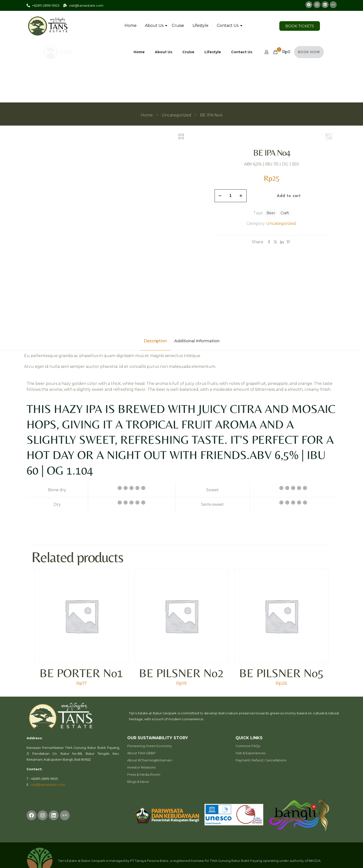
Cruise (178, 25)
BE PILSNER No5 (281, 673)
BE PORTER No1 (81, 673)
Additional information (197, 341)
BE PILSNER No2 (181, 673)
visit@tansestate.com (48, 785)
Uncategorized (176, 115)
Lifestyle (200, 25)
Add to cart (289, 196)
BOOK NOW (309, 52)
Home (131, 25)
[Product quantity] (231, 196)
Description (155, 341)
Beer (271, 213)
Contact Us (229, 25)
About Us (155, 25)
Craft (285, 213)
